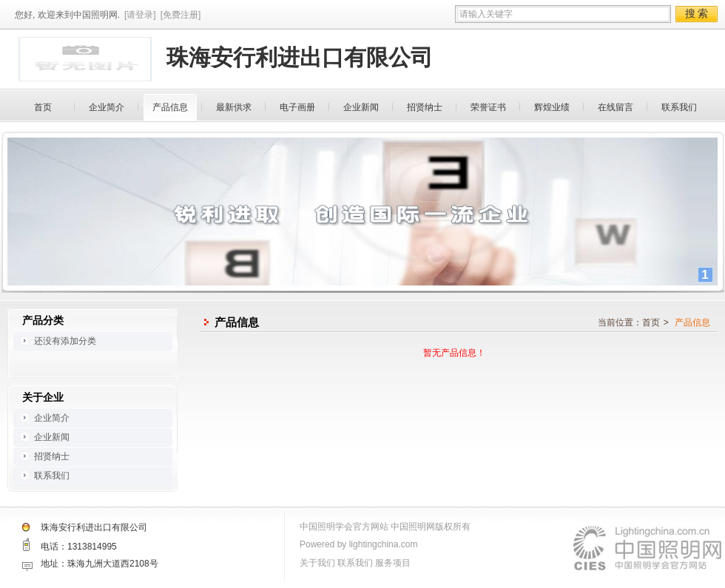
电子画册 (297, 107)
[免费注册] (181, 15)
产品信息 (170, 107)
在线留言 (616, 107)
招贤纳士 (425, 107)
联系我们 (679, 107)
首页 (43, 107)
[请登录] (140, 15)
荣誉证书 (488, 107)
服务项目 (393, 563)
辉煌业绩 (552, 107)
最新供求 (234, 107)
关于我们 (317, 563)
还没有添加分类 (65, 341)
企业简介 (107, 107)
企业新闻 (361, 107)
